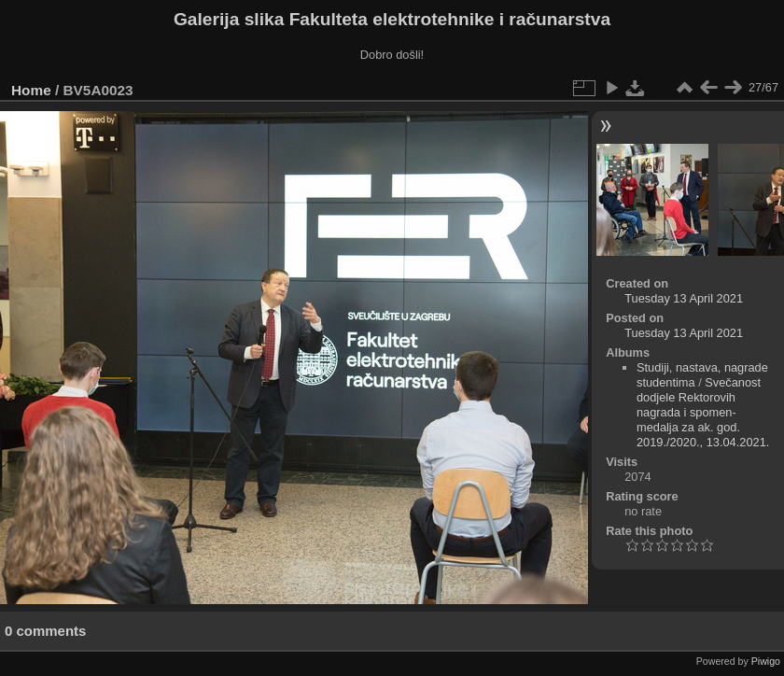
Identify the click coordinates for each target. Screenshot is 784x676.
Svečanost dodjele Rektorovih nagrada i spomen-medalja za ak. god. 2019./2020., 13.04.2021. (703, 412)
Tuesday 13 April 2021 (684, 298)
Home (31, 90)
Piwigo (766, 661)
